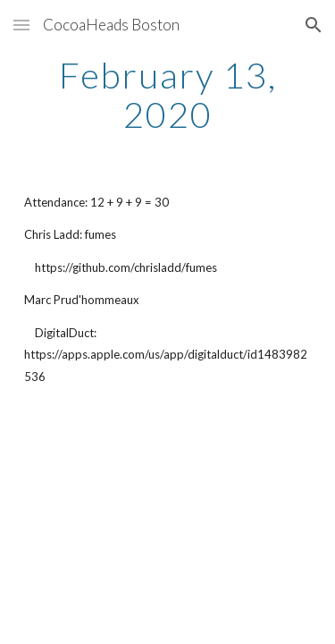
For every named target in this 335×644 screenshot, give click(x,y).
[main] (168, 95)
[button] (21, 25)
